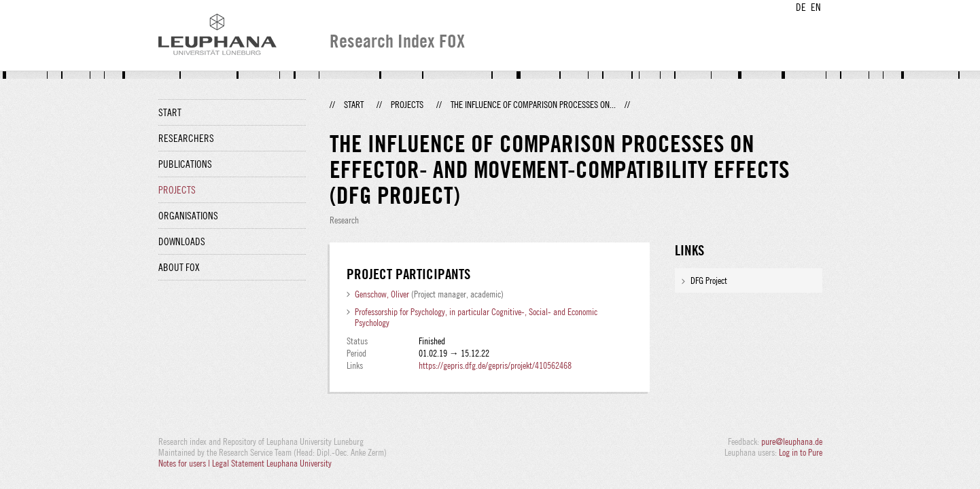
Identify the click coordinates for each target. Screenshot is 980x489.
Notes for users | (185, 463)
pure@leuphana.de (792, 441)
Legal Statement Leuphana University (272, 463)
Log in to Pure (801, 452)
